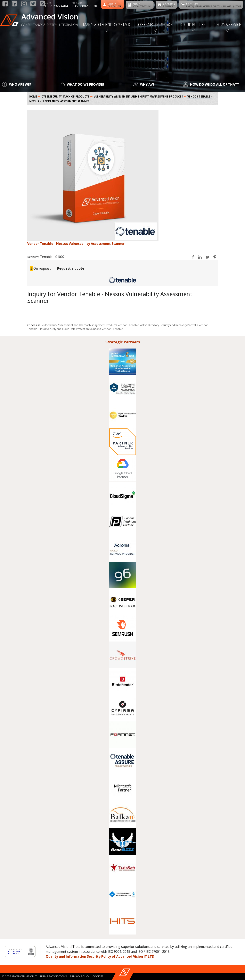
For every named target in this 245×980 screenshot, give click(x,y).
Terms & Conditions (53, 976)
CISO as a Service (227, 24)
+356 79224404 (56, 6)
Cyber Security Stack (155, 24)
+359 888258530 (84, 6)
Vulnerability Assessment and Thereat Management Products (138, 96)
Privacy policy (80, 976)
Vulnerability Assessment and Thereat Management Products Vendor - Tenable (90, 325)
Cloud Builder (193, 24)
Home (33, 96)
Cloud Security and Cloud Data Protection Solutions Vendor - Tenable (81, 329)
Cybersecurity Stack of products (65, 96)
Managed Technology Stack (107, 24)
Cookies (98, 976)
